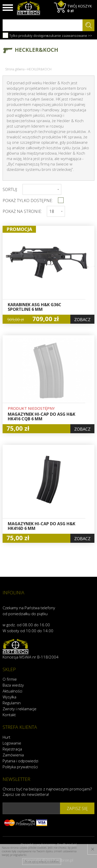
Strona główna (15, 69)
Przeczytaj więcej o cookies (42, 861)
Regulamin (12, 703)
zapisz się (77, 808)
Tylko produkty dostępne (25, 35)
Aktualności (12, 691)
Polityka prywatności (20, 767)
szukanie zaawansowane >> (69, 36)
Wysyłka (9, 697)
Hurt (6, 737)
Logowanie (12, 743)
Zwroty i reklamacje (20, 709)
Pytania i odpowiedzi (20, 761)
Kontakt (9, 715)
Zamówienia (13, 755)
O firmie (10, 679)
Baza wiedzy (13, 685)
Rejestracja (12, 749)
